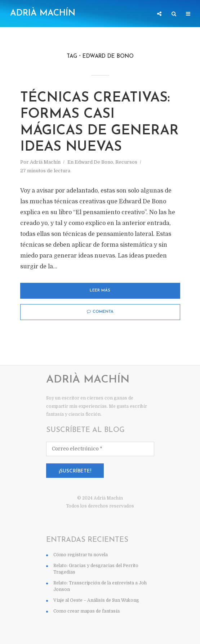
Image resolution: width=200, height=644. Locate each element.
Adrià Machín (43, 13)
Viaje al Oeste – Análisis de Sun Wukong (96, 626)
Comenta (100, 337)
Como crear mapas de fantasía (86, 636)
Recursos (126, 187)
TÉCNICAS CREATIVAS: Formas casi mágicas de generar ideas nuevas (97, 135)
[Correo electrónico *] (100, 474)
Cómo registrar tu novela (81, 580)
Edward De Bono (94, 187)
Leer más (100, 316)
